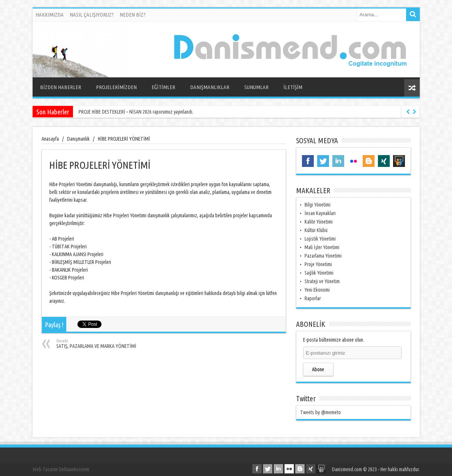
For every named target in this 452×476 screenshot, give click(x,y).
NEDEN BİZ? (133, 15)
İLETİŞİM (293, 87)
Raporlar (313, 298)
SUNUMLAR (256, 87)
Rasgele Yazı (412, 88)
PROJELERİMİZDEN (116, 87)
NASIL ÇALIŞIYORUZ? (92, 15)
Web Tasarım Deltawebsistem (61, 469)
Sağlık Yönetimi (319, 273)
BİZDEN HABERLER (61, 87)
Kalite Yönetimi (319, 222)
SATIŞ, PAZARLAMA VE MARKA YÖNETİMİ (102, 344)
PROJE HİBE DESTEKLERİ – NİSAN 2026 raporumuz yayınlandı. (137, 112)
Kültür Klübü (316, 230)
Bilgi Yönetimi (318, 205)
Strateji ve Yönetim (322, 281)
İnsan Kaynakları (320, 213)
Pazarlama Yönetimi (323, 256)
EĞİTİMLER (163, 87)
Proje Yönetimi (318, 264)
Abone (318, 369)
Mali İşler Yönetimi (322, 247)
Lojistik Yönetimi (320, 239)
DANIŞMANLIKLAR (210, 87)
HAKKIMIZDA (50, 15)
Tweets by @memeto (320, 412)
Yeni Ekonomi (317, 290)
